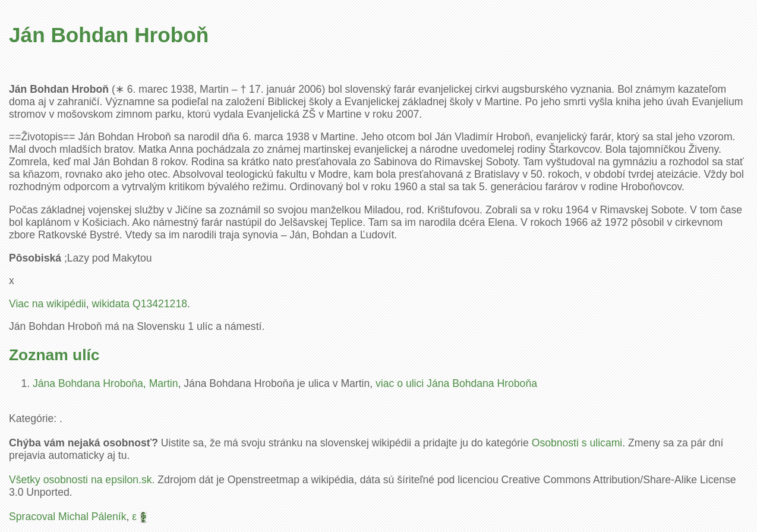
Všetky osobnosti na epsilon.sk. (82, 480)
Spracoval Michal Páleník (68, 517)
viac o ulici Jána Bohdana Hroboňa (456, 383)
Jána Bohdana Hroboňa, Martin (105, 383)
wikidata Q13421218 (140, 304)
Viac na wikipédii (48, 304)
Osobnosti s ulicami (577, 443)
